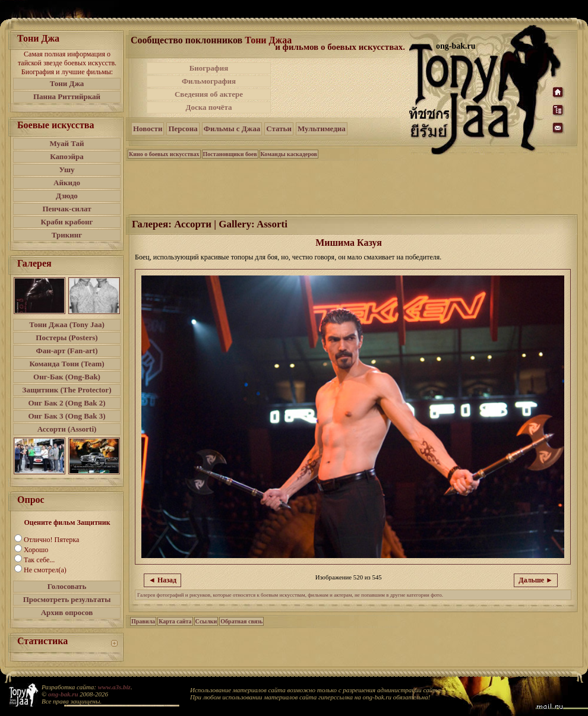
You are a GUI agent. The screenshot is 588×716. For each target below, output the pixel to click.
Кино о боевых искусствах (164, 154)
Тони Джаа (268, 40)
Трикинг (67, 235)
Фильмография (209, 81)
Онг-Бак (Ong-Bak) (67, 377)
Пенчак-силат (67, 209)
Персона (183, 129)
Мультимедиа (322, 129)
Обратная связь (241, 621)
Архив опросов (67, 612)
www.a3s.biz (114, 687)
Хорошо (36, 550)
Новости (148, 129)
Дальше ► (536, 580)
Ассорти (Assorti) (67, 429)
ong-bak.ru (63, 694)
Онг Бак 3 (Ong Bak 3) (67, 416)
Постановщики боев (230, 154)
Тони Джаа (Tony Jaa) (67, 324)
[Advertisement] (353, 186)
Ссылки (206, 621)
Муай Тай (67, 143)
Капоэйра (67, 156)
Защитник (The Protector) (67, 390)
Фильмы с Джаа (232, 129)
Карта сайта (175, 621)
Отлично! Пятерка (51, 540)
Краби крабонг (67, 222)
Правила (143, 621)
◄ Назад (162, 580)
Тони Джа (67, 83)
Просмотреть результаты (67, 599)
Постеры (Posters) (67, 338)
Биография (209, 68)
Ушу (67, 170)
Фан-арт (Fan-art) (67, 351)
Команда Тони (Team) (67, 364)
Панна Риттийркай (67, 96)
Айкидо (67, 183)
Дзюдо (67, 196)
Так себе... (39, 560)
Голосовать (67, 586)
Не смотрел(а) (45, 570)
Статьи (279, 129)
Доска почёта (208, 107)
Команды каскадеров (289, 154)
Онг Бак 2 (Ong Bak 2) (67, 403)
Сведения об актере (209, 94)
